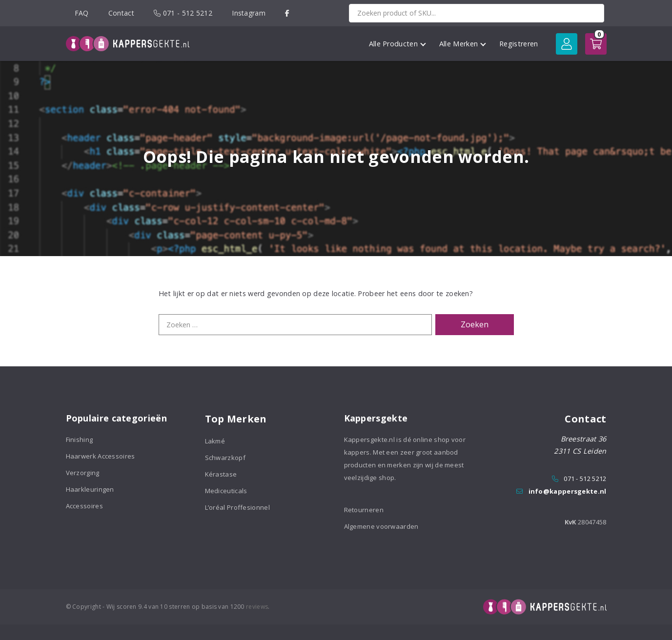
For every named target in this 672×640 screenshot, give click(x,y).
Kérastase (221, 474)
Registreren (519, 44)
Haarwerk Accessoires (101, 456)
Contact (121, 13)
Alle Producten (397, 44)
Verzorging (83, 473)
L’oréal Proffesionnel (237, 507)
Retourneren (364, 510)
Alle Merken (463, 44)
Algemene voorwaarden (381, 526)
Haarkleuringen (90, 489)
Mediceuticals (226, 491)
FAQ (82, 13)
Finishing (80, 440)
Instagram (249, 13)
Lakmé (215, 441)
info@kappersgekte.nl (568, 491)
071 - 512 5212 (183, 13)
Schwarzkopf (225, 458)
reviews (257, 607)
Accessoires (84, 506)
